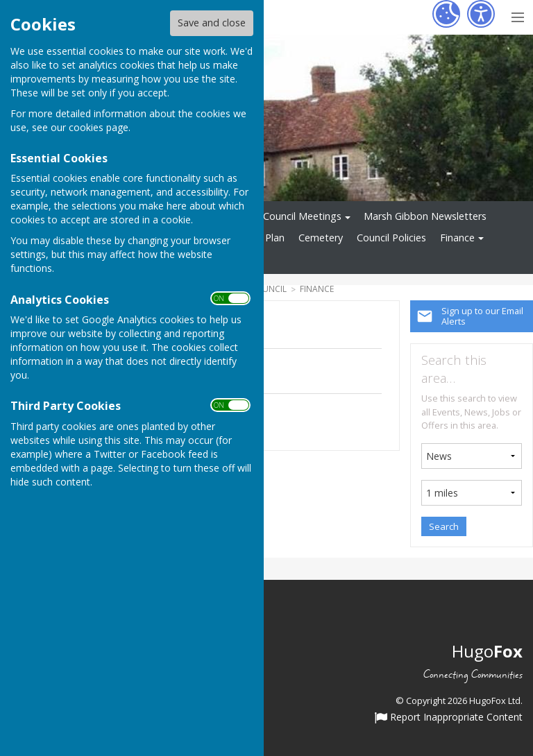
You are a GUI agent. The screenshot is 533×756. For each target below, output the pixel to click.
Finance (457, 238)
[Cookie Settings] (446, 14)
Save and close (212, 23)
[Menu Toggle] (517, 16)
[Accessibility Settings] (481, 14)
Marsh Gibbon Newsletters (425, 216)
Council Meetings (302, 216)
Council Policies (391, 238)
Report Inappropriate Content (449, 718)
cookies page (99, 127)
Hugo (487, 651)
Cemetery (321, 238)
